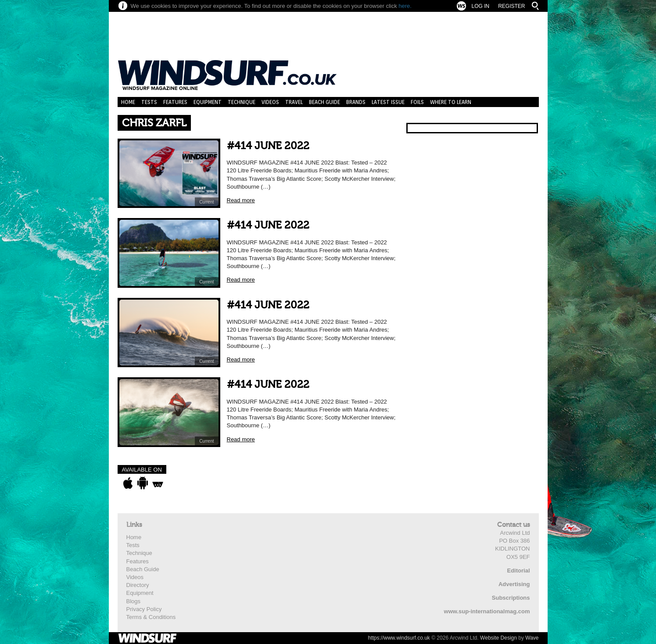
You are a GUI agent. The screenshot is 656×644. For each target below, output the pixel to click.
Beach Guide (324, 102)
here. (405, 6)
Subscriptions (511, 598)
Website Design (498, 638)
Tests (149, 102)
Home (128, 102)
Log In (480, 6)
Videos (270, 102)
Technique (242, 102)
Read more (241, 200)
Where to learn (451, 102)
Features (175, 102)
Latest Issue (388, 102)
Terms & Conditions (151, 617)
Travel (294, 102)
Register (511, 6)
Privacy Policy (144, 609)
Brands (356, 102)
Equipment (208, 102)
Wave (532, 638)
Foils (417, 102)
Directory (138, 585)
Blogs (134, 601)
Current (206, 202)
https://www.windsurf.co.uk (399, 638)
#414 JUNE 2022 (268, 146)
